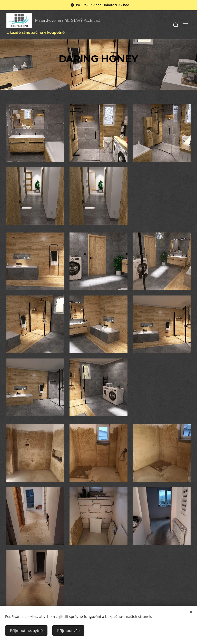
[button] (175, 25)
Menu (185, 25)
